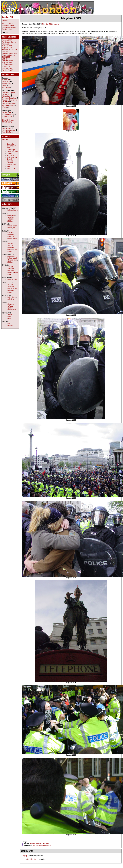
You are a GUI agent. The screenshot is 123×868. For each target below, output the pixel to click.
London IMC (8, 17)
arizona (10, 285)
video (9, 319)
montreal (11, 237)
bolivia (10, 258)
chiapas (10, 260)
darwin (15, 273)
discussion (11, 304)
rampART (6, 80)
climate (10, 315)
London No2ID (7, 116)
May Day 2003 (47, 24)
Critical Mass (7, 128)
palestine (11, 299)
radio (9, 317)
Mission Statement (9, 25)
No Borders (6, 94)
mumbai (15, 280)
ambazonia (11, 215)
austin (15, 288)
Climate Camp (7, 122)
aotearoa (11, 269)
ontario (10, 239)
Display (25, 856)
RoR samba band (8, 104)
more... (10, 221)
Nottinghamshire (13, 157)
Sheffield (10, 163)
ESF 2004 (6, 59)
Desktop (5, 20)
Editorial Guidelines (9, 27)
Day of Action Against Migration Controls (10, 54)
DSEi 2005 (6, 57)
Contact (10, 24)
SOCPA (5, 51)
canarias (10, 217)
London (57, 24)
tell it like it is (32, 859)
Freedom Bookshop (9, 98)
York (8, 167)
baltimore (11, 290)
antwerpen (11, 247)
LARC (4, 85)
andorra (10, 245)
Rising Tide (6, 96)
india (9, 280)
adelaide (10, 267)
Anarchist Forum (8, 132)
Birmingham (11, 144)
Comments (27, 851)
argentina (11, 256)
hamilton (10, 233)
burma (10, 226)
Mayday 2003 (71, 18)
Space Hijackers (8, 106)
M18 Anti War (7, 46)
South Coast (11, 165)
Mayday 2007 (7, 40)
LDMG (4, 107)
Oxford (9, 159)
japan (15, 226)
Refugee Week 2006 (9, 50)
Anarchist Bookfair (9, 130)
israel (14, 297)
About (4, 24)
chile (16, 260)
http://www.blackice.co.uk (42, 845)
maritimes (11, 235)
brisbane (11, 271)
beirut (9, 297)
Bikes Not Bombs (8, 120)
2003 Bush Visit (8, 65)
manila (10, 228)
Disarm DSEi (7, 113)
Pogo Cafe (6, 87)
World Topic (11, 168)
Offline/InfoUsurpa (9, 92)
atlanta (10, 288)
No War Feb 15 (8, 70)
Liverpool (10, 153)
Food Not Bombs (8, 114)
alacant (10, 244)
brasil (15, 258)
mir (9, 324)
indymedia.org (12, 210)
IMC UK (5, 140)
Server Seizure (7, 61)
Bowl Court (6, 82)
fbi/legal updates (10, 307)
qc (14, 228)
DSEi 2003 (6, 66)
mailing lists (12, 310)
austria (16, 249)
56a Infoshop (7, 84)
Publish (5, 29)
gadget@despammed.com (39, 843)
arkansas (11, 286)
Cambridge (11, 150)
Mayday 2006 (7, 48)
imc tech (10, 326)
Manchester (11, 155)
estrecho (11, 219)
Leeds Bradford (12, 152)
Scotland (10, 161)
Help (10, 29)
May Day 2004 (7, 63)
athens (10, 249)
